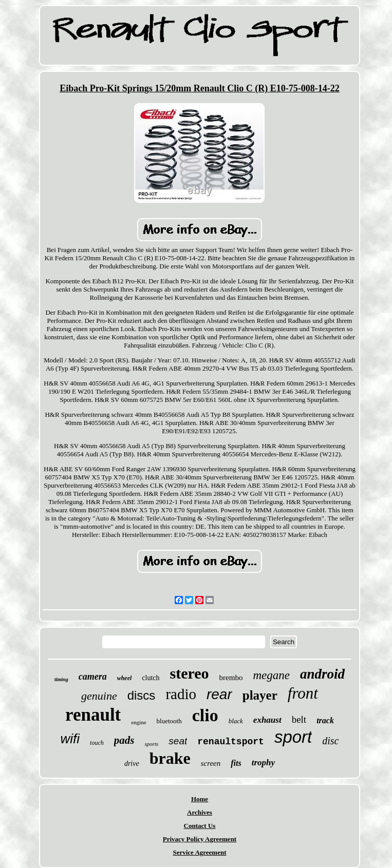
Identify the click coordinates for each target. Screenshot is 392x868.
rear (219, 694)
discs (142, 695)
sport (293, 737)
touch (97, 743)
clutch (151, 678)
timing (61, 679)
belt (299, 719)
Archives (200, 812)
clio (205, 715)
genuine (99, 696)
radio (181, 694)
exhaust (267, 720)
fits (236, 763)
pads (124, 740)
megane (271, 675)
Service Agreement (199, 852)
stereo (190, 673)
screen (211, 763)
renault (93, 715)
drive (132, 764)
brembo (231, 678)
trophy (263, 763)
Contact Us (200, 826)
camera (93, 677)
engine (138, 722)
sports (151, 744)
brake (170, 758)
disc (330, 741)
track (325, 720)
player (260, 695)
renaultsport (231, 742)
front (303, 693)
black (236, 721)
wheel (125, 678)
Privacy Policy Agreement (200, 839)
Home (200, 799)
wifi (70, 739)
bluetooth (169, 721)
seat (178, 741)
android (322, 674)
